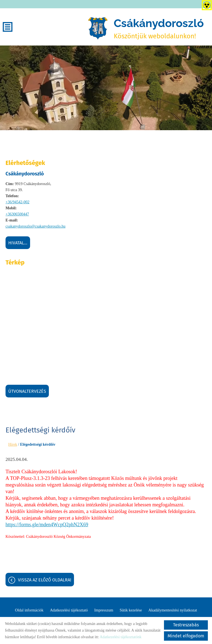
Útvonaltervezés (27, 391)
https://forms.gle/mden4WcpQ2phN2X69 (47, 525)
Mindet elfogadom (186, 636)
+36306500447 (17, 214)
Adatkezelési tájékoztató (69, 610)
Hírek (13, 444)
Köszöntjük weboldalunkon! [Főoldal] (159, 28)
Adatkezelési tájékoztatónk (120, 637)
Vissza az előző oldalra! (45, 580)
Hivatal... (18, 243)
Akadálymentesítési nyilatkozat (173, 610)
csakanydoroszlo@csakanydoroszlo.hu (35, 226)
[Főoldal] (98, 28)
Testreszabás (186, 625)
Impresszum (104, 610)
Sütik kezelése (131, 610)
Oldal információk (29, 610)
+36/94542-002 (17, 202)
